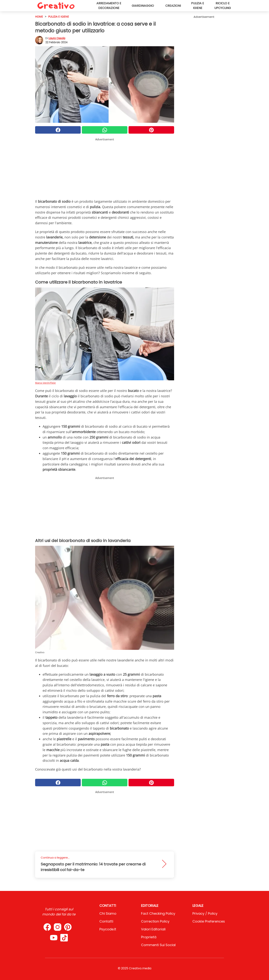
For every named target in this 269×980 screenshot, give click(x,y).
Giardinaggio (143, 6)
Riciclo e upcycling (223, 6)
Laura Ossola (57, 38)
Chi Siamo (108, 913)
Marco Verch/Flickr (45, 383)
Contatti (106, 921)
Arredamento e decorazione (109, 6)
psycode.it (108, 929)
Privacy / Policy (205, 913)
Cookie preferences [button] (209, 921)
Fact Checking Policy (158, 913)
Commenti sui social (158, 945)
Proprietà (149, 937)
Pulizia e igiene (198, 6)
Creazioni (173, 6)
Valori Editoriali (153, 929)
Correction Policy (155, 921)
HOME (39, 17)
